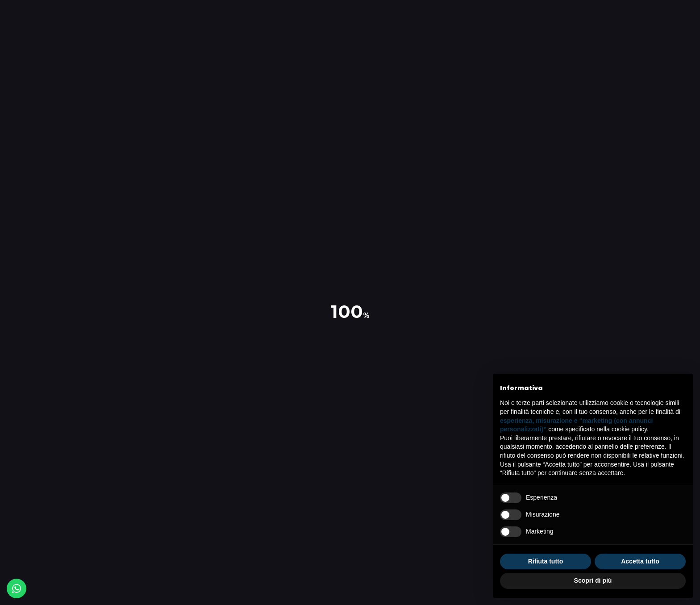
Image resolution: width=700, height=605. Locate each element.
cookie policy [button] (629, 429)
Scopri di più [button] (593, 580)
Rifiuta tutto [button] (546, 561)
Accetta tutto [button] (640, 561)
